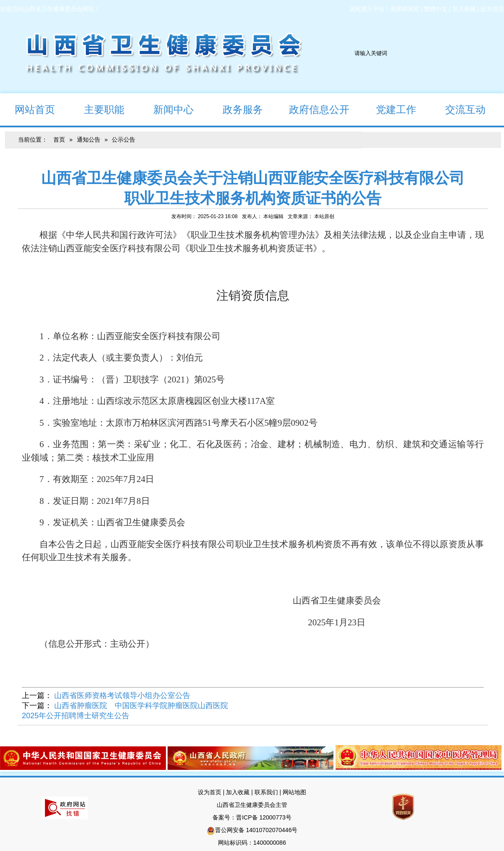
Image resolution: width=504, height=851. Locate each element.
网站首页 (28, 109)
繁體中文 (436, 9)
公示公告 (123, 140)
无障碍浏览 (404, 9)
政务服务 (235, 109)
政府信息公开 (313, 109)
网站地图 (294, 792)
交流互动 (458, 109)
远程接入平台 (367, 9)
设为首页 (492, 9)
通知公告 (89, 140)
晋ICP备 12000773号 (264, 817)
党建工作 (389, 109)
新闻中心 (166, 109)
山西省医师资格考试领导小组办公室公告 (122, 696)
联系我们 (266, 792)
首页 (59, 140)
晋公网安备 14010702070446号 (256, 830)
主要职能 (97, 109)
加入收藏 (464, 9)
